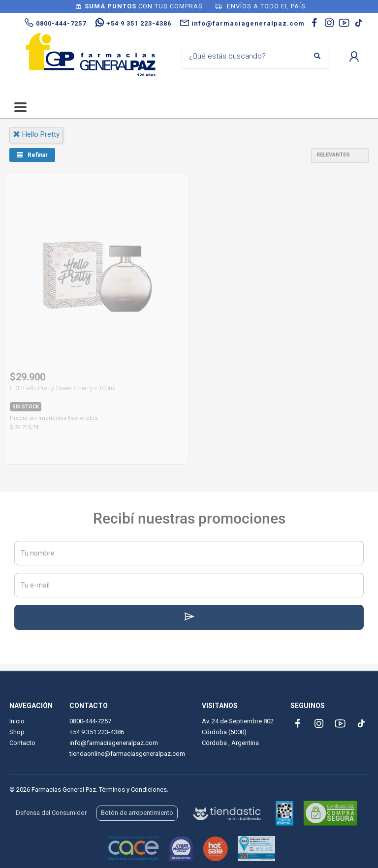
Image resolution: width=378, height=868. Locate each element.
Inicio (17, 721)
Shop (17, 732)
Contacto (22, 743)
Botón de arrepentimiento (137, 813)
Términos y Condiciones (133, 790)
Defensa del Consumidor (51, 813)
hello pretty (36, 134)
